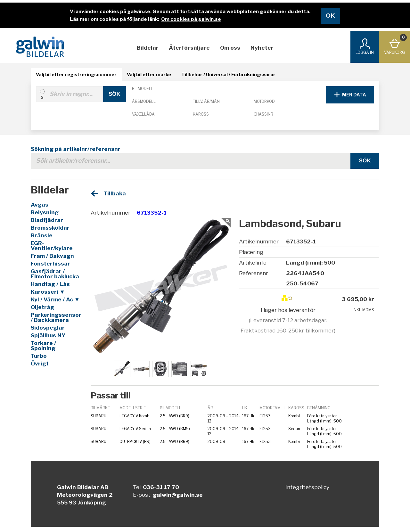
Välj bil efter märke (149, 74)
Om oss (230, 48)
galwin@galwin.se (178, 495)
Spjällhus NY (48, 335)
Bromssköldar (50, 228)
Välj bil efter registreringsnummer (76, 74)
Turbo (39, 356)
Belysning (45, 212)
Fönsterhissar (50, 264)
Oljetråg (42, 307)
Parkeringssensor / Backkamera (56, 317)
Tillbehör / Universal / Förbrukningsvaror (228, 74)
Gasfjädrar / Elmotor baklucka (55, 274)
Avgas (40, 205)
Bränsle (42, 235)
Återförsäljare (189, 48)
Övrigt (40, 364)
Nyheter (262, 48)
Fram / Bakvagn (52, 256)
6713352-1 (152, 213)
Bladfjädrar (47, 220)
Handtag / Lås (50, 284)
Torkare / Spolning (43, 346)
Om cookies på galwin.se (191, 19)
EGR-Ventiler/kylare (52, 246)
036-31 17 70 (161, 487)
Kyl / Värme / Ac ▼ (55, 299)
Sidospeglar (48, 328)
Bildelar (148, 48)
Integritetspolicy (307, 487)
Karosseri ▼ (48, 292)
